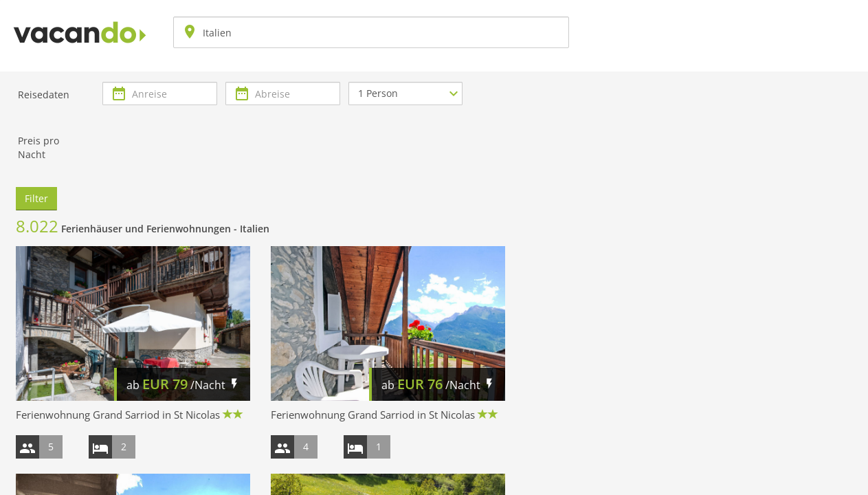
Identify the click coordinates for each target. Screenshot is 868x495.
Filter (36, 198)
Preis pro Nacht (38, 147)
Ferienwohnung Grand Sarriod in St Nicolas (118, 415)
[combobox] (371, 32)
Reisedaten (44, 95)
